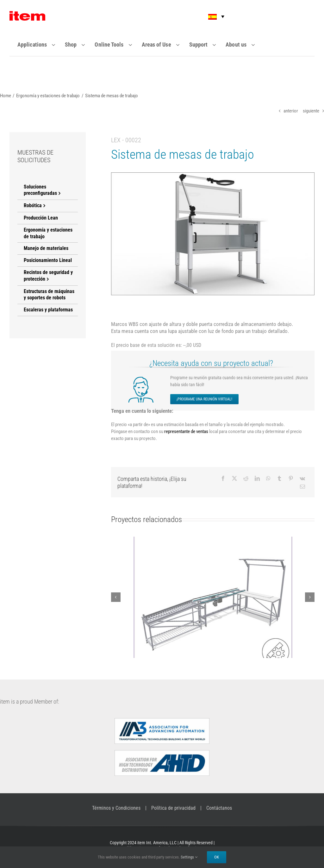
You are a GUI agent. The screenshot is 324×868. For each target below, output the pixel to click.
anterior (291, 111)
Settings (189, 857)
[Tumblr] (279, 478)
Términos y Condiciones (116, 808)
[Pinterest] (291, 478)
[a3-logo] (162, 721)
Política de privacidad (173, 808)
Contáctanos (219, 808)
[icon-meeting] (142, 378)
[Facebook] (223, 478)
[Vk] (302, 478)
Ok (217, 857)
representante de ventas (186, 431)
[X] (234, 478)
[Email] (302, 487)
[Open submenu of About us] (257, 45)
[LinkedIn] (257, 478)
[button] (212, 17)
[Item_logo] (27, 14)
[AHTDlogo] (162, 753)
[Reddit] (246, 478)
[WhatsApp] (268, 478)
